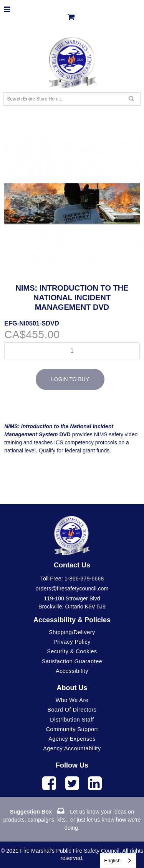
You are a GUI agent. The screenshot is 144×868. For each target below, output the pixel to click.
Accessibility (72, 671)
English (112, 861)
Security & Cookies (72, 651)
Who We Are (72, 700)
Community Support (72, 729)
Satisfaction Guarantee (72, 661)
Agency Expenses (72, 739)
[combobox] (118, 861)
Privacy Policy (72, 642)
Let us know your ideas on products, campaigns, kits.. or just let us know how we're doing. (72, 820)
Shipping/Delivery (72, 632)
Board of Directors (72, 710)
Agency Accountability (72, 748)
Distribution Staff (72, 720)
